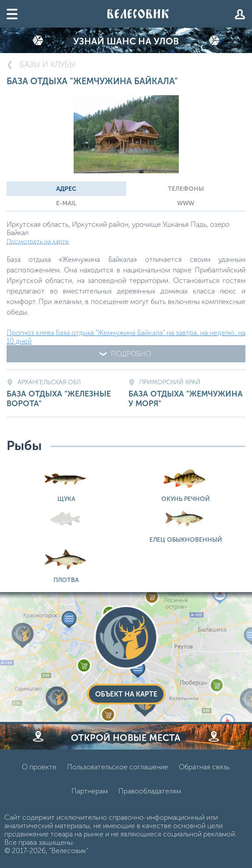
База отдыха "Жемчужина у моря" (187, 393)
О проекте (39, 767)
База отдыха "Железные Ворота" (65, 393)
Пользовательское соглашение (118, 767)
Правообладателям (150, 791)
